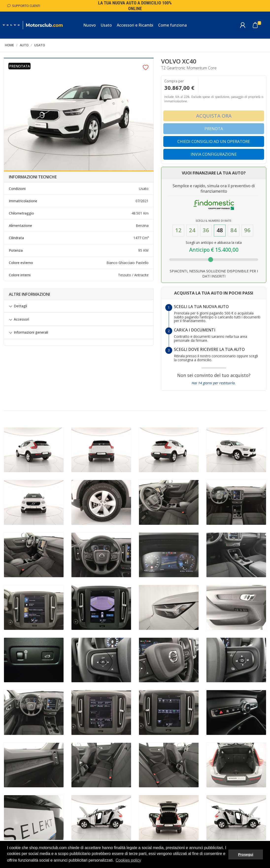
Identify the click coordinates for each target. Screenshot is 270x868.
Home (9, 45)
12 (178, 230)
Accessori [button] (21, 319)
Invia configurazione (214, 154)
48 (220, 230)
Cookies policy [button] (128, 860)
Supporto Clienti (24, 6)
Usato (40, 45)
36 (206, 230)
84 (234, 230)
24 (192, 230)
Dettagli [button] (20, 306)
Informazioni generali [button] (31, 332)
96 (247, 230)
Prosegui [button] (246, 854)
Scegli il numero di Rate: (214, 221)
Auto (24, 45)
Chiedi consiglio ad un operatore (214, 141)
